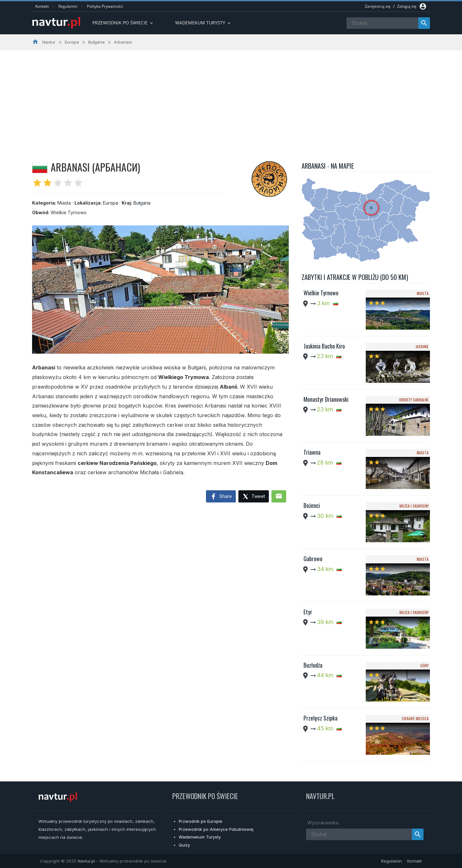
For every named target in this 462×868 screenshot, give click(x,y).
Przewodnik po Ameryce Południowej (216, 829)
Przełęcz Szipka (321, 718)
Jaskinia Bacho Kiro (324, 346)
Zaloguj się (407, 6)
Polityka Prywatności (105, 6)
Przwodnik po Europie (201, 821)
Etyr (308, 612)
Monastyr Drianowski (326, 399)
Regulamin (68, 6)
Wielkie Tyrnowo (321, 293)
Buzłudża (313, 665)
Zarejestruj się (378, 6)
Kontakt (42, 6)
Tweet (254, 497)
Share (221, 497)
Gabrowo (313, 559)
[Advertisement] (231, 98)
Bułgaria (142, 203)
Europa (111, 203)
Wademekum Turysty (200, 837)
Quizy (184, 845)
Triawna (312, 452)
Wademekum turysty (203, 23)
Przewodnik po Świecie (123, 23)
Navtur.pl (86, 861)
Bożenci (312, 505)
